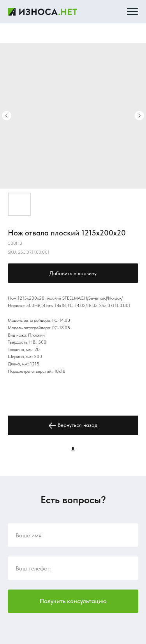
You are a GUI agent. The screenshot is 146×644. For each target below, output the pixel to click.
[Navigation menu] (133, 12)
